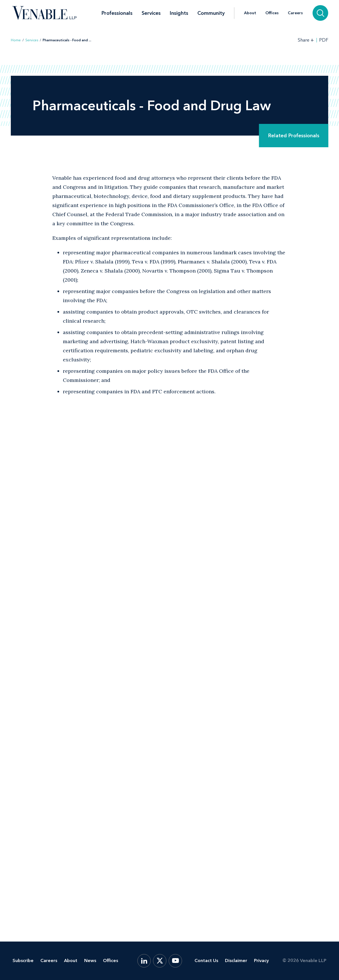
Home (16, 40)
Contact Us (206, 960)
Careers (295, 13)
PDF (324, 40)
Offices (272, 13)
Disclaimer (236, 960)
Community (211, 13)
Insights (179, 13)
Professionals (117, 13)
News (90, 960)
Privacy (261, 960)
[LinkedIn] (144, 961)
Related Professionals (294, 136)
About (250, 13)
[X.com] (160, 961)
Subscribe (23, 960)
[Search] (320, 13)
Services (151, 13)
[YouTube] (175, 961)
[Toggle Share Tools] (306, 40)
